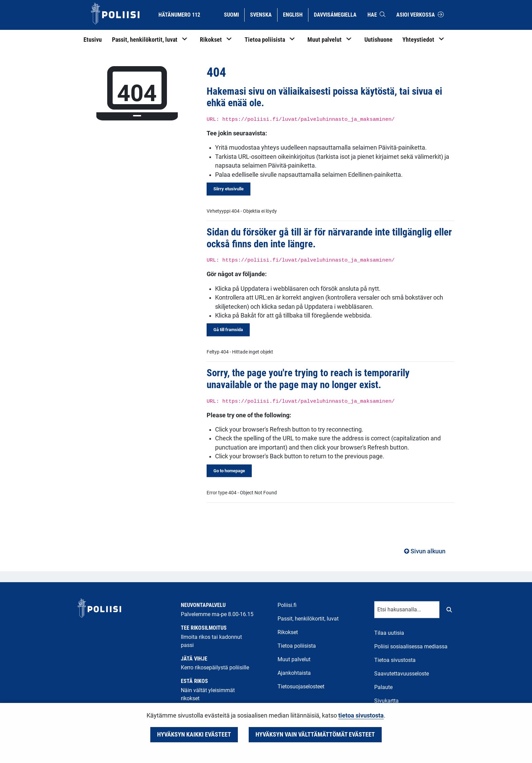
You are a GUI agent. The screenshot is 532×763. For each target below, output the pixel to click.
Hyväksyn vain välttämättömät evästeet (315, 735)
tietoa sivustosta (361, 716)
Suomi (234, 14)
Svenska (263, 14)
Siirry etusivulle (229, 189)
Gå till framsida (228, 330)
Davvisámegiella (335, 14)
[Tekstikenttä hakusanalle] (407, 610)
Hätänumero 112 (179, 15)
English (295, 14)
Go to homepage (229, 471)
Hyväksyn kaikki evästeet (194, 735)
